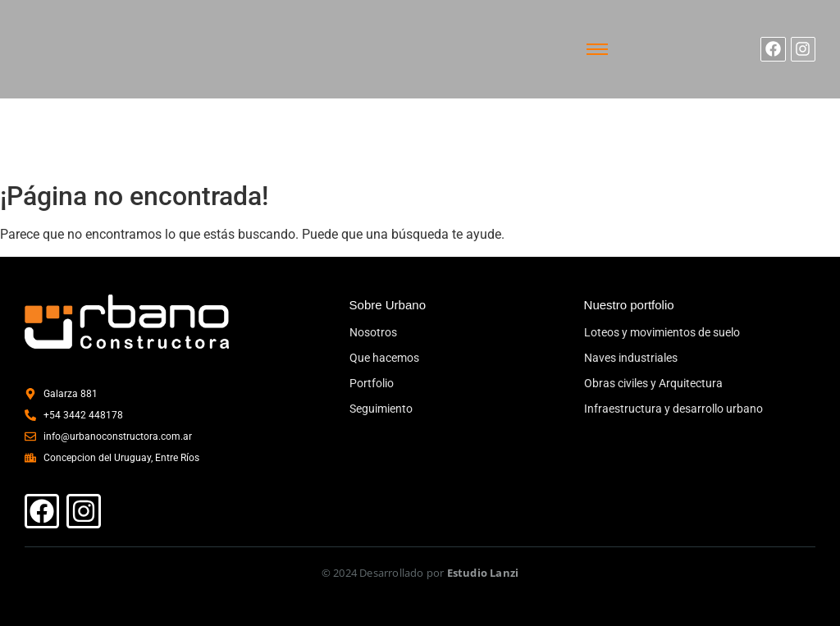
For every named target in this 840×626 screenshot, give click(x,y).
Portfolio (372, 383)
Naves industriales (631, 358)
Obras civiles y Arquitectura (653, 383)
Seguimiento (381, 409)
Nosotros (373, 332)
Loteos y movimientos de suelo (662, 332)
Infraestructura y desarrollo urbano (673, 409)
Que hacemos (384, 358)
